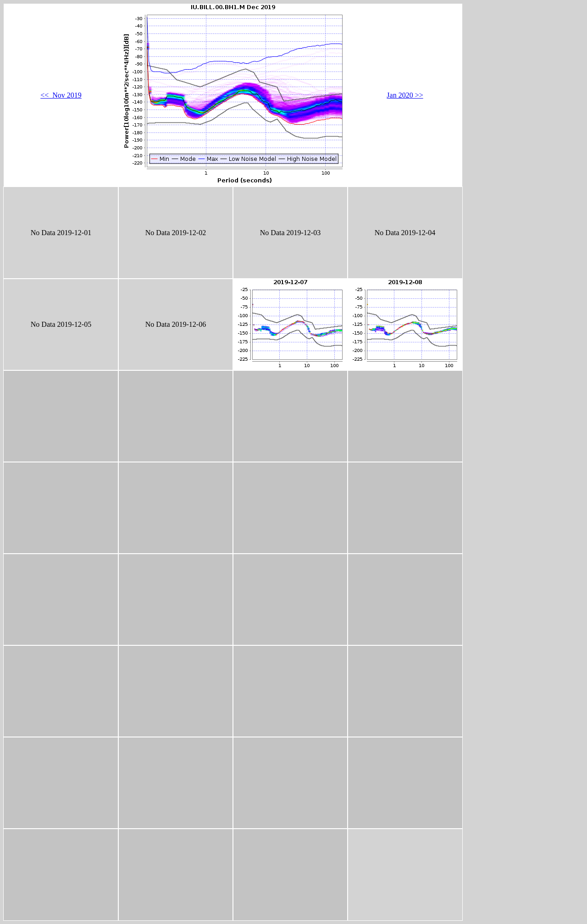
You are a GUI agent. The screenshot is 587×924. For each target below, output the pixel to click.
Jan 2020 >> (405, 95)
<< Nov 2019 (61, 95)
